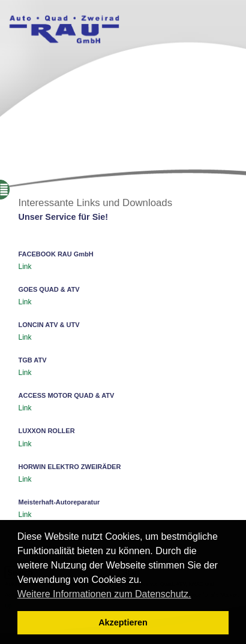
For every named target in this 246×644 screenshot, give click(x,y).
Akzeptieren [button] (123, 622)
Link (25, 267)
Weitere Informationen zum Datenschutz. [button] (104, 594)
